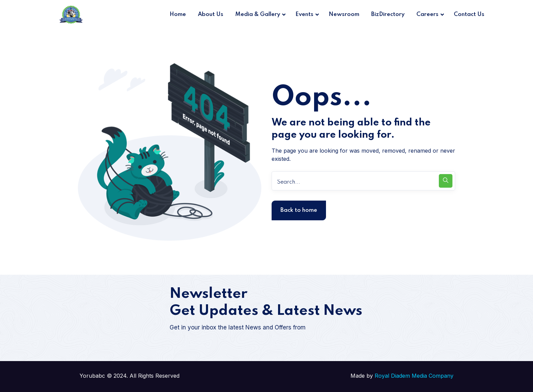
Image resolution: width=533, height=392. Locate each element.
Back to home (299, 210)
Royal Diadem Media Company (414, 376)
